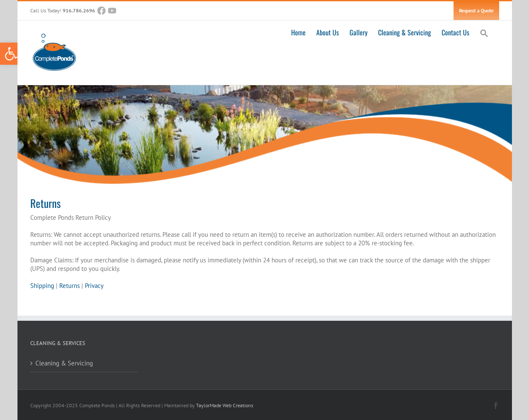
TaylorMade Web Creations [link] (225, 405)
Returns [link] (69, 286)
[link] (11, 54)
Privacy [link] (94, 286)
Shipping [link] (42, 286)
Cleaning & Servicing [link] (64, 363)
